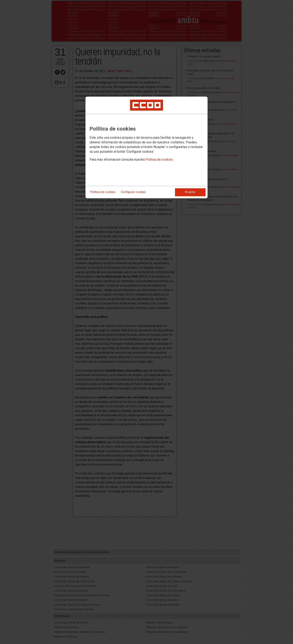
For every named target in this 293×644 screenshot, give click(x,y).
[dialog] (146, 147)
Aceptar (190, 192)
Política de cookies (159, 160)
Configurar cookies (133, 192)
